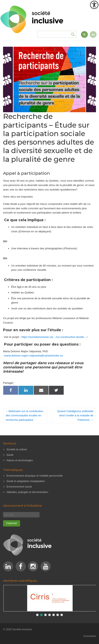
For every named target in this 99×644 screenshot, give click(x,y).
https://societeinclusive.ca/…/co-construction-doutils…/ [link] (54, 337)
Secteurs (10, 443)
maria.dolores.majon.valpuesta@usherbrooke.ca (33, 356)
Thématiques (13, 470)
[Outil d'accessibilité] (94, 5)
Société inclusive (22, 629)
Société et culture (17, 449)
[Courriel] (21, 515)
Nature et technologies (20, 460)
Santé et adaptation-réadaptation (26, 481)
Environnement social (19, 487)
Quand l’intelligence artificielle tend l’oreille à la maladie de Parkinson (75, 416)
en (93, 35)
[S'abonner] (12, 523)
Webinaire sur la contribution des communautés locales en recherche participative (24, 416)
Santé (10, 455)
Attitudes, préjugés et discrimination (27, 492)
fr (84, 35)
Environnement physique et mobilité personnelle (35, 476)
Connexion (90, 636)
